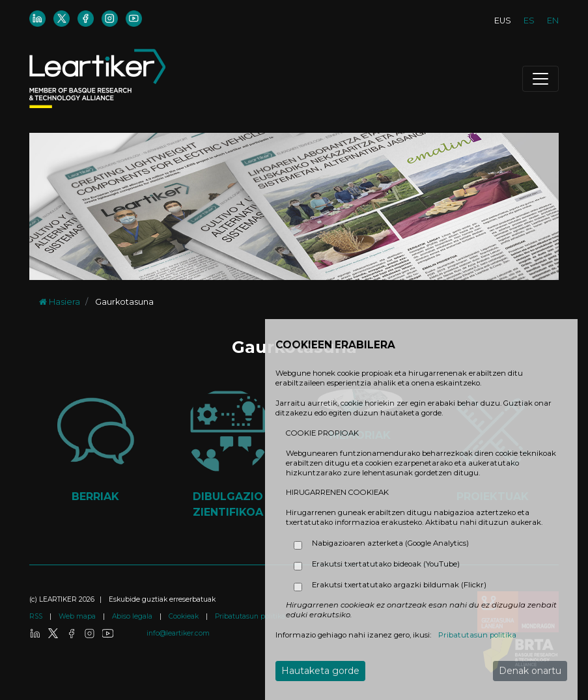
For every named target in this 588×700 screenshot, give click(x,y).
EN (553, 21)
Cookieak (185, 616)
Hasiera (60, 302)
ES (529, 21)
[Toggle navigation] (540, 79)
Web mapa (78, 616)
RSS (37, 616)
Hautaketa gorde (320, 671)
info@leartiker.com (178, 633)
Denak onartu (530, 671)
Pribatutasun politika (250, 616)
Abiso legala (133, 616)
